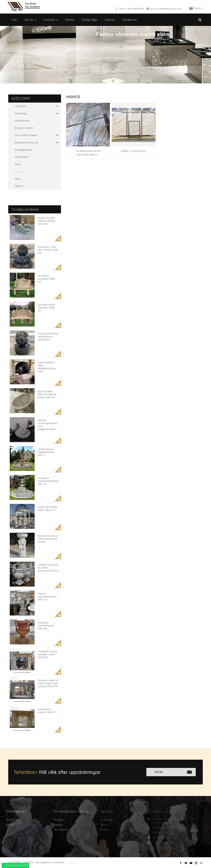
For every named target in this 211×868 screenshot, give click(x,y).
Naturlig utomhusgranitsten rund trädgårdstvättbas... (48, 425)
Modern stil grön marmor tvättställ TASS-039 (46, 221)
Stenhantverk (21, 157)
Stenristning (21, 113)
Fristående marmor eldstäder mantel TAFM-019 (48, 654)
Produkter (51, 20)
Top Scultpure (55, 830)
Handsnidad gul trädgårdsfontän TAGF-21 (46, 452)
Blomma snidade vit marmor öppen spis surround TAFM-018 (48, 683)
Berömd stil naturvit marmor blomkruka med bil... (48, 539)
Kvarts (18, 179)
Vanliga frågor (90, 20)
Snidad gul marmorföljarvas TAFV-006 (46, 625)
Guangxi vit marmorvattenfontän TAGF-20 (48, 481)
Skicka (163, 772)
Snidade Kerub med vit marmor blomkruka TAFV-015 (48, 568)
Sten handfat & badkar (26, 135)
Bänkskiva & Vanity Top (26, 142)
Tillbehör (19, 186)
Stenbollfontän (22, 121)
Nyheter (70, 20)
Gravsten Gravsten (24, 128)
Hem (14, 20)
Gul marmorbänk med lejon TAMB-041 (46, 308)
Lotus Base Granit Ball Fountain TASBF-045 (48, 250)
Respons (110, 20)
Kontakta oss (129, 20)
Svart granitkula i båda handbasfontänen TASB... (47, 367)
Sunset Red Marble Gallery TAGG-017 (48, 508)
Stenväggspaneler (24, 150)
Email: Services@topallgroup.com (166, 9)
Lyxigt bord (20, 106)
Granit (18, 164)
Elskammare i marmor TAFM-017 (47, 711)
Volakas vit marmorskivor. (134, 151)
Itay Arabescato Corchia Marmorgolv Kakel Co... (88, 153)
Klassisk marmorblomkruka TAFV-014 (47, 597)
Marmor (122, 58)
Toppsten (52, 825)
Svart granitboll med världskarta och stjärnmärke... (48, 336)
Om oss (30, 20)
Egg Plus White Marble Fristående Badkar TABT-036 (47, 394)
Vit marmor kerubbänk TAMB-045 (47, 279)
